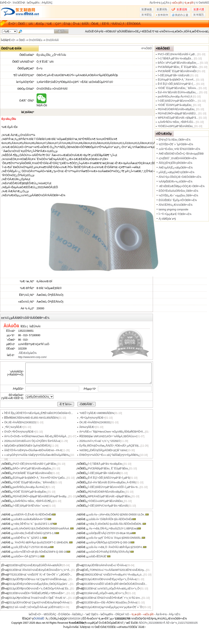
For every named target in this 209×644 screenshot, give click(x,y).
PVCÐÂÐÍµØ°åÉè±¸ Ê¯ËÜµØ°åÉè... (178, 67)
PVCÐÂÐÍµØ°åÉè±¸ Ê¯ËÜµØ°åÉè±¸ (109, 469)
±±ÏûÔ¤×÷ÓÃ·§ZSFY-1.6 (29, 556)
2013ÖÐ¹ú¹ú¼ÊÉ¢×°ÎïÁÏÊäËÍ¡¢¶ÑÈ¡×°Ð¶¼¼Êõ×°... (37, 593)
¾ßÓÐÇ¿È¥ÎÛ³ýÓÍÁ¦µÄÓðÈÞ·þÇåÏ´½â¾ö (103, 450)
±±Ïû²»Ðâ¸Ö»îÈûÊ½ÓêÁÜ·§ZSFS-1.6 (36, 533)
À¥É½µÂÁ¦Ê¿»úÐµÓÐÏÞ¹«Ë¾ (176, 168)
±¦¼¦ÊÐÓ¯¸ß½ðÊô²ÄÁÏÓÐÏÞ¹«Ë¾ (178, 158)
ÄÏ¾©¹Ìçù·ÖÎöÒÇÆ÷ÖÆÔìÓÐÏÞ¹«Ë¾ (180, 177)
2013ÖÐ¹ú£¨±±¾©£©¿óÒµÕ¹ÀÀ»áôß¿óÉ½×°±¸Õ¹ (112, 589)
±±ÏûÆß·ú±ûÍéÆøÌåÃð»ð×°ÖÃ (32, 519)
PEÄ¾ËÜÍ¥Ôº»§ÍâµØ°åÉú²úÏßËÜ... (178, 114)
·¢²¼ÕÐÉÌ (146, 48)
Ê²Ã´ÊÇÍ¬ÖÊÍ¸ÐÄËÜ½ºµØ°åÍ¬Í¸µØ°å (109, 478)
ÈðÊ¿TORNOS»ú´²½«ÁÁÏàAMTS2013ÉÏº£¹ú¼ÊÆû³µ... (115, 570)
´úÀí (30, 24)
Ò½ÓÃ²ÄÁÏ (52, 40)
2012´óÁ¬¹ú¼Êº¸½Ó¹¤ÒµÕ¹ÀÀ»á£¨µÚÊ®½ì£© (35, 607)
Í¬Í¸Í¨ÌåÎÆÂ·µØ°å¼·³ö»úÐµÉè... (175, 59)
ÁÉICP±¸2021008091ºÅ (152, 623)
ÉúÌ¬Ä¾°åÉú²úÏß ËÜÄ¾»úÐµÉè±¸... (178, 92)
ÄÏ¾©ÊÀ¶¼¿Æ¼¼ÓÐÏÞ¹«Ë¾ (176, 205)
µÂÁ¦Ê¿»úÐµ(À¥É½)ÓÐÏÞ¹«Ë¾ (177, 172)
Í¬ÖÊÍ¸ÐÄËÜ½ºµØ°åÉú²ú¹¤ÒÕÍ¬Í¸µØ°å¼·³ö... (114, 487)
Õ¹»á (76, 24)
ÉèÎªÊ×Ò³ (5, 3)
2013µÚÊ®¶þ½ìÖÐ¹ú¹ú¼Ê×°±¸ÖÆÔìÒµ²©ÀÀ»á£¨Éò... (39, 589)
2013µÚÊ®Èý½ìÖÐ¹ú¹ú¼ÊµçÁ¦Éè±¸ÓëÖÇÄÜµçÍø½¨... (39, 584)
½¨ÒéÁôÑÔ (202, 3)
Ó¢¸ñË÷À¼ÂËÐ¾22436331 (95, 422)
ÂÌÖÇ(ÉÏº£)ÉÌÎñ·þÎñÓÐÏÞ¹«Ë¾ (175, 163)
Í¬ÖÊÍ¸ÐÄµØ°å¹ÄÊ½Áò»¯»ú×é (30, 506)
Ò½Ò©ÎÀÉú (36, 40)
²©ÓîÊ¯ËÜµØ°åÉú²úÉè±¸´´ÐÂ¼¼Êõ (34, 482)
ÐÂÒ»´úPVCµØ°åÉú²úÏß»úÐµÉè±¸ (33, 469)
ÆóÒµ (40, 24)
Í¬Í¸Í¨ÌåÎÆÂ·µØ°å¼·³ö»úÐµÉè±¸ (106, 464)
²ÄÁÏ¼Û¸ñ (118, 24)
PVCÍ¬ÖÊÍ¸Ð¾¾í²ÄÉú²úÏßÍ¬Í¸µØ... (177, 54)
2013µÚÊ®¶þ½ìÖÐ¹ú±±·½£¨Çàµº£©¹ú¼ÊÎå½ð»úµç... (38, 579)
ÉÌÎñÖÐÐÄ (134, 24)
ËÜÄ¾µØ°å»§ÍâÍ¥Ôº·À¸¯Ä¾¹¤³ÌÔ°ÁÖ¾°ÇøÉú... (40, 478)
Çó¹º (58, 24)
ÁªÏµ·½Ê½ (175, 614)
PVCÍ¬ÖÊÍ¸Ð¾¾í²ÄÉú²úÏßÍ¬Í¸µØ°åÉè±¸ (35, 464)
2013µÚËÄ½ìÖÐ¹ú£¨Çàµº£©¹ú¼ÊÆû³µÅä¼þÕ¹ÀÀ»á (38, 603)
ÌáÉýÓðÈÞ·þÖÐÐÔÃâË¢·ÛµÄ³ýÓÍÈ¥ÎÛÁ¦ (27, 446)
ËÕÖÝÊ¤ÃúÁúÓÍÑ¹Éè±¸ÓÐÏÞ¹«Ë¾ (178, 191)
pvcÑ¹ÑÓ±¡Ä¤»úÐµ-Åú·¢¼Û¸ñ (30, 487)
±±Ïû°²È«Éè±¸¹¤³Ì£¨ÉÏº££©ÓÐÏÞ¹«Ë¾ (179, 149)
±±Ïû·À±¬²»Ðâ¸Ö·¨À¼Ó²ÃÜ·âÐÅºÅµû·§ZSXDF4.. (117, 547)
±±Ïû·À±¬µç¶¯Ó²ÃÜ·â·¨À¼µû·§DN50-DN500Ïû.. (117, 538)
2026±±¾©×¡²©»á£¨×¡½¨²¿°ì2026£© (100, 441)
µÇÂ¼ (166, 3)
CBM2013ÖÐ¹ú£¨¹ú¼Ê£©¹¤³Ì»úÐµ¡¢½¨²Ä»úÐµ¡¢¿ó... (113, 575)
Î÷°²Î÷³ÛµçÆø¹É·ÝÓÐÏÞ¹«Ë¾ (175, 214)
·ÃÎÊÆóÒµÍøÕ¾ (27, 353)
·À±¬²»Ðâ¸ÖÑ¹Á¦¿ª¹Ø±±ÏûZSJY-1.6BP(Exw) (115, 529)
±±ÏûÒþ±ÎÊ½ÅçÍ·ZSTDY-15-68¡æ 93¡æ (112, 533)
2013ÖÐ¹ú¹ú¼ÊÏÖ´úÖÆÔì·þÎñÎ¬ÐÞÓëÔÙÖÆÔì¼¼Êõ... (115, 584)
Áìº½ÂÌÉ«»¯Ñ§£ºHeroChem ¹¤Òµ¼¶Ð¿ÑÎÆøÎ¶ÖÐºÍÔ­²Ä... (112, 432)
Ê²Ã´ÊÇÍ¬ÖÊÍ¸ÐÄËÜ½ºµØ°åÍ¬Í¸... (177, 84)
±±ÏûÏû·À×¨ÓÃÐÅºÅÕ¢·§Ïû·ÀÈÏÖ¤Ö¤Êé (112, 519)
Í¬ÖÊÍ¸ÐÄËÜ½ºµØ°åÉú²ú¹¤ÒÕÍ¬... (177, 101)
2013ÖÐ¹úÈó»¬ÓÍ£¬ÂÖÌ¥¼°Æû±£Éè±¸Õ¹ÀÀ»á (110, 603)
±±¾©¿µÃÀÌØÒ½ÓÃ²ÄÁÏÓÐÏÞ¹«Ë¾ (25, 318)
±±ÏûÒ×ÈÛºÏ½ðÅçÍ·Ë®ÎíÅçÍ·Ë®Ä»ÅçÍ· (111, 552)
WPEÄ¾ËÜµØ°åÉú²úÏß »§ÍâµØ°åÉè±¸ (110, 496)
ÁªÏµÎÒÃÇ (47, 3)
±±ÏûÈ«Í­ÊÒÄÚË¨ (99, 556)
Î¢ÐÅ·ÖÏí (42, 104)
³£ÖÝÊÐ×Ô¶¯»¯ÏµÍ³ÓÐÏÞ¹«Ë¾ (176, 144)
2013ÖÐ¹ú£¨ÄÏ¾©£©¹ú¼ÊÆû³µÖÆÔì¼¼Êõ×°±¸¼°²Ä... (40, 570)
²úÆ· (49, 24)
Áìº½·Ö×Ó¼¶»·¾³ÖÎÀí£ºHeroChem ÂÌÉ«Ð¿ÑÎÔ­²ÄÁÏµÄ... (36, 436)
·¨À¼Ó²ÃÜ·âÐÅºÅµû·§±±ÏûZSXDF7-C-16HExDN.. (43, 543)
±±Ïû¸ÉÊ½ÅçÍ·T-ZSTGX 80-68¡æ (33, 547)
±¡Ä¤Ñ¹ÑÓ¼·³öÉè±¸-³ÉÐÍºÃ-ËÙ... (176, 122)
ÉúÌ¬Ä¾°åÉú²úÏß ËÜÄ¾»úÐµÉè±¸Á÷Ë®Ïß (112, 482)
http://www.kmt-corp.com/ (32, 357)
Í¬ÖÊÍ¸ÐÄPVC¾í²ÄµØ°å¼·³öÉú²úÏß (108, 506)
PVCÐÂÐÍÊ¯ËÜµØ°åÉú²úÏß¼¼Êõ (32, 473)
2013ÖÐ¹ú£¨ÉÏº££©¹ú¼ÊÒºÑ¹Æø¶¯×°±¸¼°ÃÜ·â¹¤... (113, 598)
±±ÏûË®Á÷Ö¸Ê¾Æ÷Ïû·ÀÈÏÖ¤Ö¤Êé (34, 515)
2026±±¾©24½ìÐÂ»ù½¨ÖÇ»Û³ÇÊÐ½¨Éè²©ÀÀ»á (32, 441)
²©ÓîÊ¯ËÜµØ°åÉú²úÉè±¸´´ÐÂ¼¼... (178, 88)
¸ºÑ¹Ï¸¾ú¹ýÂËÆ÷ (14, 427)
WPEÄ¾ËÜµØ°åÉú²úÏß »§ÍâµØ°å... (178, 118)
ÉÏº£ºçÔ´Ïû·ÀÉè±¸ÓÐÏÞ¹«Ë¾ (175, 140)
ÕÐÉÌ (21, 24)
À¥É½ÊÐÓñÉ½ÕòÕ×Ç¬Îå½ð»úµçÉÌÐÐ (181, 154)
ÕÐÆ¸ (95, 24)
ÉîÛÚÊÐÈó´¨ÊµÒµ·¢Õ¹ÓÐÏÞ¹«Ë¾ (178, 200)
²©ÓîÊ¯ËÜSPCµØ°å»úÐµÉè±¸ (30, 492)
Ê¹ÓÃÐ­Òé (64, 614)
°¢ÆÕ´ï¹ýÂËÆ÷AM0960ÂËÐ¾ (97, 413)
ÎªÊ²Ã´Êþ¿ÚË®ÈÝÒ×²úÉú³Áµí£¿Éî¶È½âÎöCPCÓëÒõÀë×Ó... (38, 413)
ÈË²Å (105, 24)
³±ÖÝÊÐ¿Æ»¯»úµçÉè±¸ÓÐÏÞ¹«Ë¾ (178, 196)
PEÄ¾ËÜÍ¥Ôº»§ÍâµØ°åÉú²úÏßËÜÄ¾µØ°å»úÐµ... (41, 496)
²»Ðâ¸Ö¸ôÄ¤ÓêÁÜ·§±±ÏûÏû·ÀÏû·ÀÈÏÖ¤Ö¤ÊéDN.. (117, 524)
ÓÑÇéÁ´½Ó (122, 614)
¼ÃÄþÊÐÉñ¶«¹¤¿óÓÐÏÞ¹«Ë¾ (176, 182)
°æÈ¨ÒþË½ (92, 614)
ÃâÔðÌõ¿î (78, 614)
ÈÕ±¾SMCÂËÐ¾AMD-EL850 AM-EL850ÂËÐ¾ (31, 418)
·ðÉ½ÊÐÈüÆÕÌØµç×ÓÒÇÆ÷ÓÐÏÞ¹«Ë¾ (182, 186)
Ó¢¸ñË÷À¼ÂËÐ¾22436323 (20, 422)
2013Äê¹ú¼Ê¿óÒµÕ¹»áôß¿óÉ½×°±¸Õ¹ (105, 593)
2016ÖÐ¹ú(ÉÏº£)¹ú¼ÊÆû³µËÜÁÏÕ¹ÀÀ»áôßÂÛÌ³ (35, 565)
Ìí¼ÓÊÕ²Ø (19, 3)
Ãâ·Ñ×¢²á (155, 3)
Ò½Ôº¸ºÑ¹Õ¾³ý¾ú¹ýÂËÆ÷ (20, 432)
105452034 (74, 619)
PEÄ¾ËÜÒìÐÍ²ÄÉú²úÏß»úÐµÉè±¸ (107, 492)
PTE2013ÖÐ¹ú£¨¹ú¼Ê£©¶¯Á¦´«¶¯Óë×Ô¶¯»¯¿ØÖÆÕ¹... (40, 575)
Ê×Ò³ (12, 24)
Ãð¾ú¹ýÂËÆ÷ (87, 427)
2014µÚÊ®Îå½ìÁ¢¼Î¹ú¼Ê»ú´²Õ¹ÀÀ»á (105, 565)
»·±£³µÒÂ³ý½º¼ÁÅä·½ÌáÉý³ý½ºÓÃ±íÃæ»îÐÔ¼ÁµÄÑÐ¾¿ (37, 455)
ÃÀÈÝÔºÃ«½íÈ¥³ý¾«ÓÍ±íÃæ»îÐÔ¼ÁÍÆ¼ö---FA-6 (33, 450)
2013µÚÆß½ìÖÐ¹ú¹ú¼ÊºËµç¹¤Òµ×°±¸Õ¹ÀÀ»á (110, 579)
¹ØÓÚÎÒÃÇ (50, 614)
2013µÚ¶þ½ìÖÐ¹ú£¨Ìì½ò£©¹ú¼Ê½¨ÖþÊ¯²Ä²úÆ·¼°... (38, 598)
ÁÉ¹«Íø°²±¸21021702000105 (182, 623)
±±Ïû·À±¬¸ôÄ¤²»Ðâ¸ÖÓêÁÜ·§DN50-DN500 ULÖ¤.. (119, 515)
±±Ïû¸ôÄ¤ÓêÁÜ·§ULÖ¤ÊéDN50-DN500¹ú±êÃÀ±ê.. (43, 529)
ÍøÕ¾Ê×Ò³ (35, 614)
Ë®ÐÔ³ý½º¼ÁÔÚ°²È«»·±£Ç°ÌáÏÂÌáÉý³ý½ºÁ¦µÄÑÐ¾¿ (110, 455)
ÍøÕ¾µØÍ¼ (33, 3)
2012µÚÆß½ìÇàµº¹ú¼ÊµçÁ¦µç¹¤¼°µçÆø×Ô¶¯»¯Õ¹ (113, 607)
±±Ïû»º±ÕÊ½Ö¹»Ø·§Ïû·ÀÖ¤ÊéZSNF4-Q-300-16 (42, 552)
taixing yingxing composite (173, 210)
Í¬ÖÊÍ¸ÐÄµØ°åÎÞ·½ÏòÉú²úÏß (104, 473)
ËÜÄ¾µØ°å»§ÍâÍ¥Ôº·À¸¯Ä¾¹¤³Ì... (177, 80)
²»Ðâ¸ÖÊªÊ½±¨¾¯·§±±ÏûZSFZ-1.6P (35, 524)
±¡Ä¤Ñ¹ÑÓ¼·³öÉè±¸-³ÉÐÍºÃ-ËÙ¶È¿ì (33, 501)
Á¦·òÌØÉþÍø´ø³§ (167, 219)
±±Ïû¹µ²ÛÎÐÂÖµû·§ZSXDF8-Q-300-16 (111, 543)
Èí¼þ (67, 24)
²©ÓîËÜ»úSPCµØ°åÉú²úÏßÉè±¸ (106, 501)
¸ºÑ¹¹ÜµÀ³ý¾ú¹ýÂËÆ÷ (92, 418)
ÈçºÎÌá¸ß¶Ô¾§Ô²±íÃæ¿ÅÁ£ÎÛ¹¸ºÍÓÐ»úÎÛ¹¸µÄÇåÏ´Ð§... (110, 446)
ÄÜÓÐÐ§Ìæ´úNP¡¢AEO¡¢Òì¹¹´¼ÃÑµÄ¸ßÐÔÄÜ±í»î (108, 436)
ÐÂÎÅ (85, 24)
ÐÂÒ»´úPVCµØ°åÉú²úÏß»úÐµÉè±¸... (179, 63)
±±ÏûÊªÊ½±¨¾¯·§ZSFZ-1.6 (30, 538)
